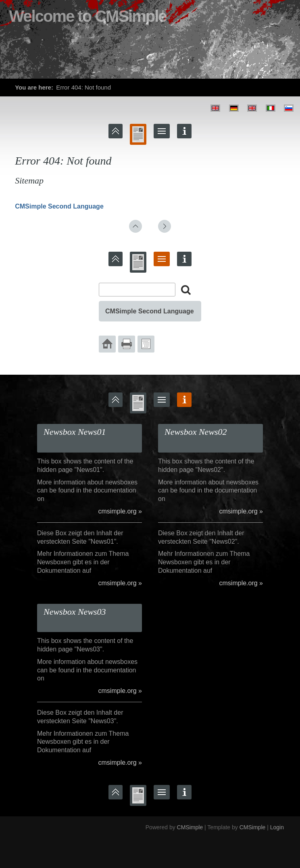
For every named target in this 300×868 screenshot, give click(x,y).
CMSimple (190, 827)
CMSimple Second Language (59, 206)
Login (277, 827)
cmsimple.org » (120, 511)
